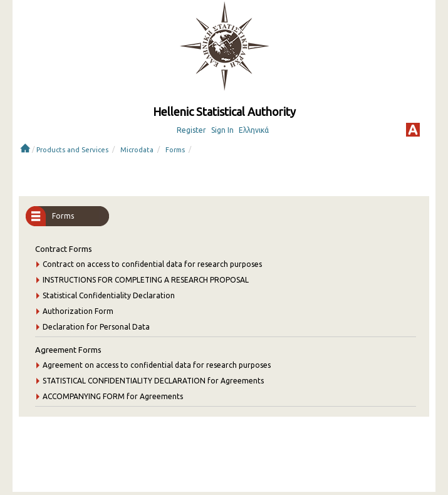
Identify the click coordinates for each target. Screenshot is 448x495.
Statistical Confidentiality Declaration (109, 295)
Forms (175, 150)
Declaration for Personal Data (96, 327)
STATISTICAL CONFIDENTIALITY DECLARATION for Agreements (153, 381)
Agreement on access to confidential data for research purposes (157, 365)
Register (191, 130)
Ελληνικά (254, 130)
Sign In (222, 130)
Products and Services (72, 150)
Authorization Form (78, 311)
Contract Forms (64, 249)
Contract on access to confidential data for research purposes (152, 264)
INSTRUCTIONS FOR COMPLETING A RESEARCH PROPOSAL (146, 280)
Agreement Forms (68, 350)
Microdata (137, 150)
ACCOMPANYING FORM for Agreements (113, 396)
